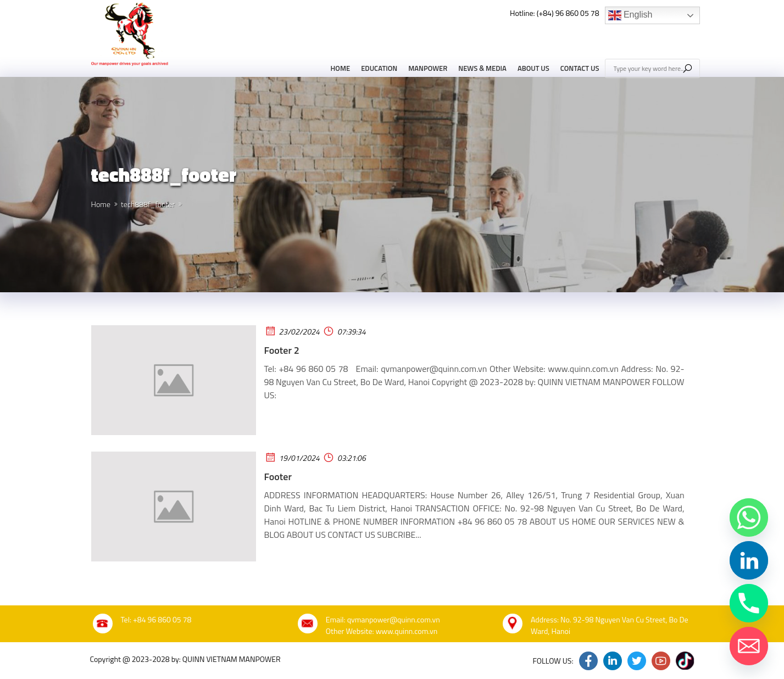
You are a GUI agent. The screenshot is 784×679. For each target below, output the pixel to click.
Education (379, 68)
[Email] (749, 646)
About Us (533, 68)
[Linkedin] (749, 560)
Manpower (428, 68)
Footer (278, 477)
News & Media (482, 68)
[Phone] (749, 603)
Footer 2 (282, 350)
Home (341, 68)
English (630, 15)
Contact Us (580, 68)
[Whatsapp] (749, 517)
